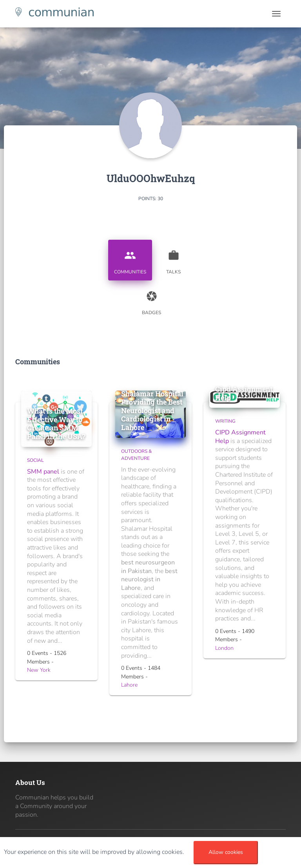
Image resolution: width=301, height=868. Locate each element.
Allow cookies (226, 852)
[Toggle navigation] (276, 14)
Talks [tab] (174, 259)
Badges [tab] (152, 300)
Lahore (129, 685)
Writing (225, 421)
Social (35, 460)
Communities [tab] (130, 259)
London (224, 648)
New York (39, 670)
